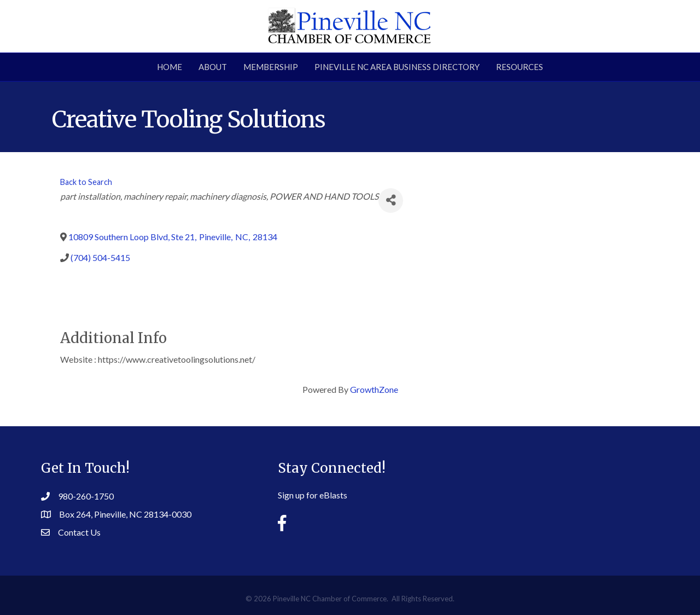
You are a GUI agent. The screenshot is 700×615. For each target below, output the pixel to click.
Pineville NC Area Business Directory (397, 67)
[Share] (391, 201)
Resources (520, 67)
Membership (271, 67)
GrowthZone (374, 389)
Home (170, 67)
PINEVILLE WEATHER (563, 489)
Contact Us (79, 532)
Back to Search (86, 182)
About (213, 67)
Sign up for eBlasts (313, 495)
